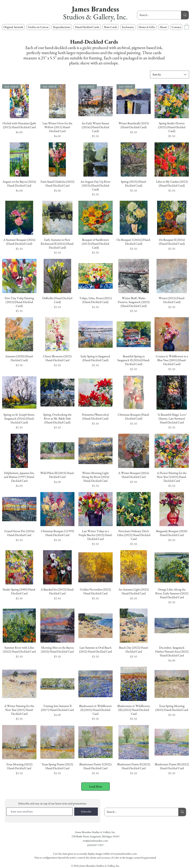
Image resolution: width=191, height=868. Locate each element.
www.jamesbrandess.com (124, 854)
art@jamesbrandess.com (95, 841)
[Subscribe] (86, 812)
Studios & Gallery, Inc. (95, 17)
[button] (62, 27)
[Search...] (156, 15)
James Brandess (95, 9)
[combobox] (170, 74)
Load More (96, 786)
